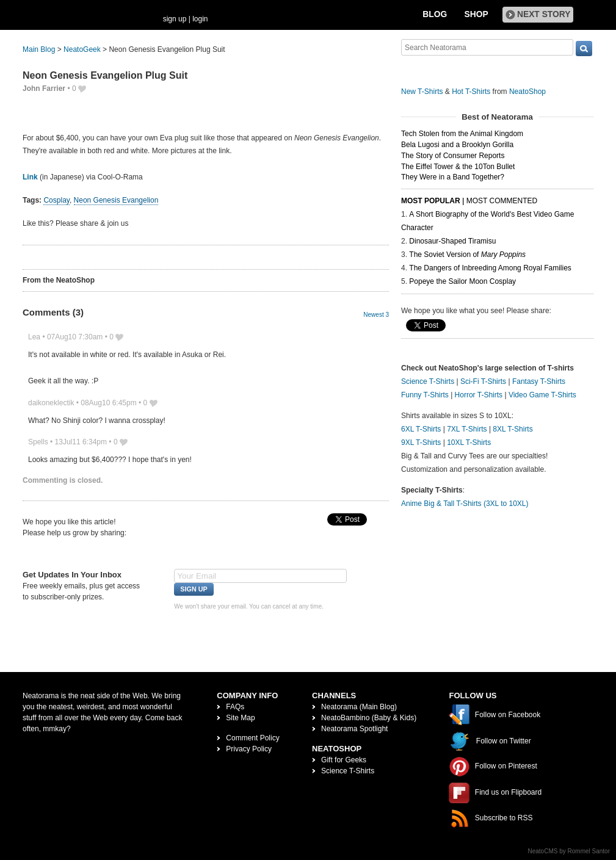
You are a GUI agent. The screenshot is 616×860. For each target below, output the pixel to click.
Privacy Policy (249, 749)
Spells (38, 442)
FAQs (235, 707)
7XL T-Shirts (467, 429)
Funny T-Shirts (425, 395)
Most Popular (431, 201)
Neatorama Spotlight (354, 729)
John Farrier (44, 89)
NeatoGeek (82, 49)
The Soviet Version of (467, 255)
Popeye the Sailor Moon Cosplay (462, 281)
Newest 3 (376, 315)
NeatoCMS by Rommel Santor (569, 851)
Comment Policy (252, 738)
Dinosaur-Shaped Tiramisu (452, 241)
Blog (435, 14)
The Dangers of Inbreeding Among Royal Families (490, 268)
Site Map (240, 718)
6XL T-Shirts (421, 429)
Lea (34, 337)
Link (30, 177)
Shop (476, 14)
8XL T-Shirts (513, 429)
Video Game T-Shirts (542, 395)
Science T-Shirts (428, 381)
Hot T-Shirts (471, 92)
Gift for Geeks (344, 760)
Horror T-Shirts (479, 395)
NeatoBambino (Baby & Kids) (369, 718)
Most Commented (502, 201)
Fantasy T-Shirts (539, 381)
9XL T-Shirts (421, 443)
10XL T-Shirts (469, 443)
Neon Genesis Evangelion (116, 200)
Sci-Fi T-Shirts (483, 381)
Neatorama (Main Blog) (359, 707)
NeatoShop (527, 92)
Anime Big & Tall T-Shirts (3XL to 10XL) (465, 504)
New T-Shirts (422, 92)
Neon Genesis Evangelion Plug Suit (105, 75)
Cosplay (56, 200)
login (200, 19)
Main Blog (39, 49)
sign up (175, 19)
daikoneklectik (51, 403)
